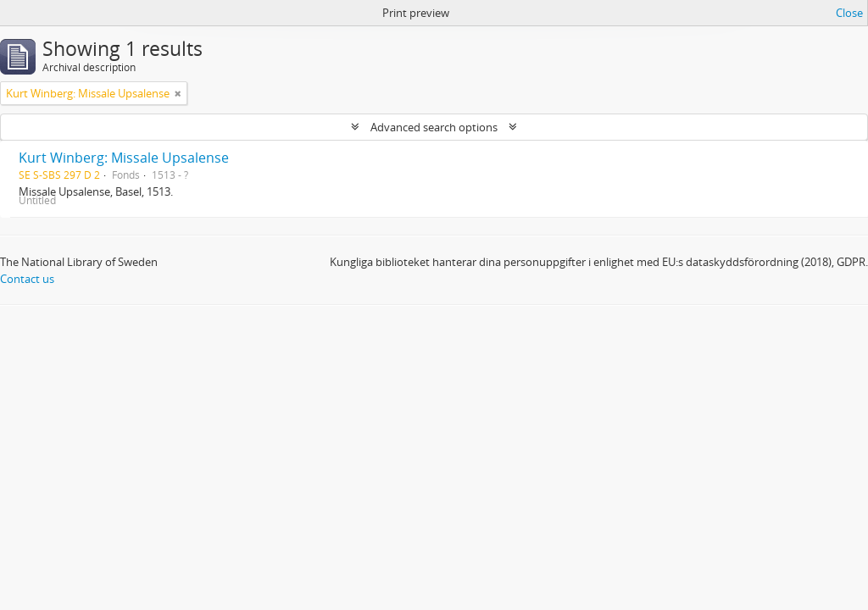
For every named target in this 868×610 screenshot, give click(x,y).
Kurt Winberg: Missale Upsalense (124, 158)
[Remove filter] (178, 93)
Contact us (27, 279)
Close (849, 13)
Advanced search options (434, 127)
